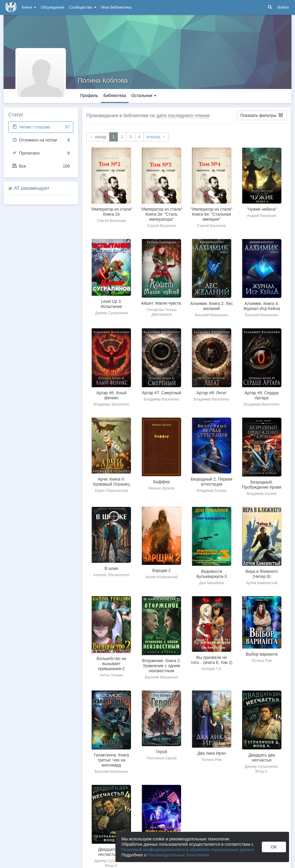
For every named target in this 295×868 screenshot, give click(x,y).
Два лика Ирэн (211, 753)
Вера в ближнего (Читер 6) (262, 574)
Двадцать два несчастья (262, 757)
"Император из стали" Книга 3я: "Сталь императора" (162, 214)
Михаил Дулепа (161, 488)
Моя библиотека (116, 7)
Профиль (89, 96)
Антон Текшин (111, 675)
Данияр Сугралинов (111, 313)
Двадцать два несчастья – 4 (111, 852)
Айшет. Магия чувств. (162, 303)
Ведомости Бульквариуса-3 (212, 574)
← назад (98, 137)
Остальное (144, 96)
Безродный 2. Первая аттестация (212, 482)
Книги (29, 7)
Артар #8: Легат (212, 393)
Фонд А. (262, 771)
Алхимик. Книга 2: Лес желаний (211, 306)
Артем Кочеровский (162, 577)
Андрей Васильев (262, 216)
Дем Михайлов (212, 583)
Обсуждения (53, 7)
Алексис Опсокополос (111, 575)
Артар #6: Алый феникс (111, 395)
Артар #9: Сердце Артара (262, 395)
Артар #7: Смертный (162, 393)
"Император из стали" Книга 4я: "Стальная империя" (211, 214)
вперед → (156, 137)
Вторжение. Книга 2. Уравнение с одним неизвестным (162, 666)
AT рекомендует (32, 188)
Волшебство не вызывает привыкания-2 (112, 664)
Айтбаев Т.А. (212, 669)
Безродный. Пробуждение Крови (262, 485)
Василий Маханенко (212, 315)
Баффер (161, 482)
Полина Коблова (103, 81)
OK (274, 847)
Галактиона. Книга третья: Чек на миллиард (111, 760)
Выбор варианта (262, 654)
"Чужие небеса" (262, 209)
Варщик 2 (161, 570)
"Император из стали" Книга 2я (111, 212)
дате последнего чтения (183, 116)
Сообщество (83, 7)
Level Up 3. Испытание (111, 304)
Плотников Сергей (161, 758)
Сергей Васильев (111, 221)
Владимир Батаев (212, 491)
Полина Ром (262, 661)
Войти (283, 7)
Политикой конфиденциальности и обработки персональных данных (188, 850)
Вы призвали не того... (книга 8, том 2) (212, 660)
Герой (161, 752)
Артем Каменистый (262, 583)
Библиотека (115, 96)
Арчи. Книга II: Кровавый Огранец (111, 482)
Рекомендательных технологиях (179, 855)
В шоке (111, 568)
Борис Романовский (111, 491)
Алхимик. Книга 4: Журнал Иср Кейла (262, 306)
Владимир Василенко (111, 404)
